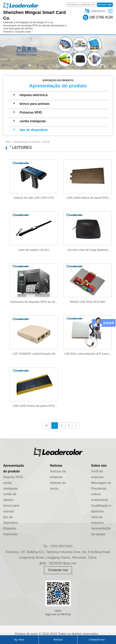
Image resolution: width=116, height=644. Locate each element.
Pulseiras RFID (31, 112)
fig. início (19, 640)
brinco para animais (34, 104)
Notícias (58, 640)
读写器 (46, 142)
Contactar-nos (58, 570)
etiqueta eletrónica (33, 95)
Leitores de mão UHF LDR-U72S (34, 198)
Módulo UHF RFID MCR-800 (87, 302)
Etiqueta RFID (13, 477)
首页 (8, 142)
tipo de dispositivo (33, 130)
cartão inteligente (33, 121)
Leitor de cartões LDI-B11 (34, 250)
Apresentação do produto (27, 142)
